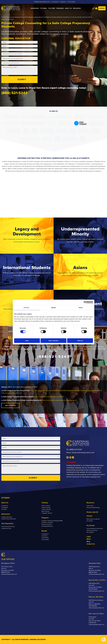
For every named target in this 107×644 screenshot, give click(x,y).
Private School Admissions (9, 519)
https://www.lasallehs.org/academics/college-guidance (59, 400)
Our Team (4, 509)
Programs (45, 518)
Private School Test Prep (8, 527)
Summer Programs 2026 (42, 2)
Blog (88, 541)
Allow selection (53, 341)
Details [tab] (54, 308)
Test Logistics (90, 532)
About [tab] (81, 308)
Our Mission (5, 506)
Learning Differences (47, 526)
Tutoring (45, 503)
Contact (102, 8)
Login (89, 537)
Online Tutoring (46, 506)
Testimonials (45, 538)
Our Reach (44, 536)
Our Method (5, 508)
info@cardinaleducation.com (83, 453)
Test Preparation (7, 523)
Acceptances (45, 534)
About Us (5, 503)
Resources (90, 503)
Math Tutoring (45, 511)
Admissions (6, 514)
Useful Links (90, 506)
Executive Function (47, 524)
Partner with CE (92, 512)
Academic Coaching (47, 523)
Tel (93, 8)
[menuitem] (35, 8)
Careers (89, 516)
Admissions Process (92, 530)
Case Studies (45, 540)
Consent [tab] (26, 308)
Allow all (80, 341)
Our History (90, 521)
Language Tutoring (47, 513)
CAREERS (63, 2)
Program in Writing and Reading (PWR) (52, 521)
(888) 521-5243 (76, 450)
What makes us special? (93, 519)
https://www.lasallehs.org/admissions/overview (49, 397)
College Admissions (7, 517)
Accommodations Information (95, 529)
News (89, 539)
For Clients (91, 525)
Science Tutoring (46, 509)
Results (44, 531)
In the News (71, 2)
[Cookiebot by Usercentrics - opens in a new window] (85, 302)
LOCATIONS (55, 2)
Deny (27, 341)
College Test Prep (6, 528)
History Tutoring (46, 508)
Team (96, 8)
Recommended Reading (93, 508)
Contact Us (91, 544)
